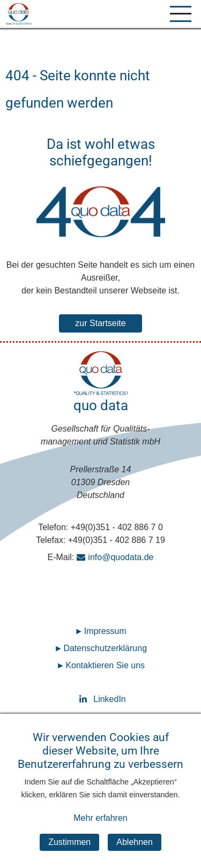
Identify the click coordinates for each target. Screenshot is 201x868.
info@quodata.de (121, 557)
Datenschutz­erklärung (105, 648)
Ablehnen (135, 852)
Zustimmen (69, 852)
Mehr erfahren (100, 829)
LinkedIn (101, 699)
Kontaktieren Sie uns (105, 665)
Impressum (105, 631)
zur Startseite (100, 323)
